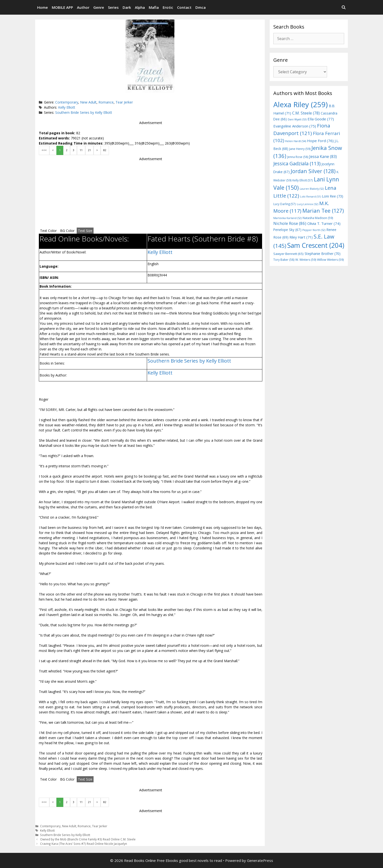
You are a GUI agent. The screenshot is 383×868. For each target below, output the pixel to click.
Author (83, 7)
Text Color (48, 231)
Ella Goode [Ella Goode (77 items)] (321, 119)
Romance (106, 102)
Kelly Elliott (67, 107)
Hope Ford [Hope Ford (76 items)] (320, 141)
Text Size (85, 231)
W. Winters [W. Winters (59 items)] (306, 260)
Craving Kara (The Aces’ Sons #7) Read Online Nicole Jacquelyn (84, 844)
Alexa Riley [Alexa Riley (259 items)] (301, 105)
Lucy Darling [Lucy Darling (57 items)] (285, 204)
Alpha (140, 7)
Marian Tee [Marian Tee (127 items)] (323, 211)
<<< (44, 150)
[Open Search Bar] (344, 7)
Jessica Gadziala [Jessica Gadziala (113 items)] (297, 163)
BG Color (67, 231)
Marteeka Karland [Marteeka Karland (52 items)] (287, 218)
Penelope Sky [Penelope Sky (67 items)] (287, 230)
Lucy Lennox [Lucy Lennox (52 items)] (308, 204)
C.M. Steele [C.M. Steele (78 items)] (306, 113)
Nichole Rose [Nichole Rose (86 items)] (290, 223)
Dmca (201, 7)
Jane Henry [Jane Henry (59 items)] (300, 149)
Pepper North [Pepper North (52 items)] (314, 230)
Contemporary (67, 102)
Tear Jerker (124, 102)
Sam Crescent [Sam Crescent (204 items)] (316, 245)
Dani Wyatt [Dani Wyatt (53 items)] (297, 119)
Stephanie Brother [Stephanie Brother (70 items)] (323, 254)
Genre (99, 7)
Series (113, 7)
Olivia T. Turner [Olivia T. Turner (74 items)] (324, 223)
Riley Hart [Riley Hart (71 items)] (301, 237)
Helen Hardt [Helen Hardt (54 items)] (296, 141)
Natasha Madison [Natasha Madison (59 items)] (318, 218)
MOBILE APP (62, 7)
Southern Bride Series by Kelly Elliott (84, 112)
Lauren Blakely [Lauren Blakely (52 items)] (312, 189)
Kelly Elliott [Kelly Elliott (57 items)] (303, 180)
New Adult (88, 102)
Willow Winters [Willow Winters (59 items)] (330, 260)
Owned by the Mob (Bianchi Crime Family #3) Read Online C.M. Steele (88, 839)
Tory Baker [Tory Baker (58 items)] (284, 260)
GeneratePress (260, 860)
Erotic (168, 7)
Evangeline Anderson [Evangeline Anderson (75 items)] (295, 126)
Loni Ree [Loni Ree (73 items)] (333, 196)
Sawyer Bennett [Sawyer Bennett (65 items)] (288, 254)
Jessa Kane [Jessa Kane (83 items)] (323, 157)
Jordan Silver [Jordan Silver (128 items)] (313, 171)
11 (81, 150)
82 (105, 150)
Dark (127, 7)
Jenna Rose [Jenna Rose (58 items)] (298, 157)
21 (89, 150)
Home (43, 7)
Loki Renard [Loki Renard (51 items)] (311, 197)
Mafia (154, 7)
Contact (184, 7)
